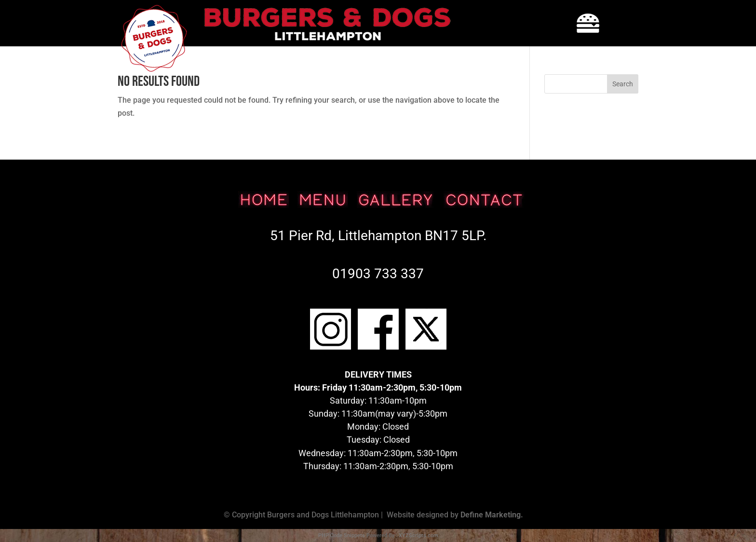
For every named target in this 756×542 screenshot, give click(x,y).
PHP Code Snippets (342, 535)
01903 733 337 (378, 274)
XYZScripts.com (418, 535)
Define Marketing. (492, 515)
